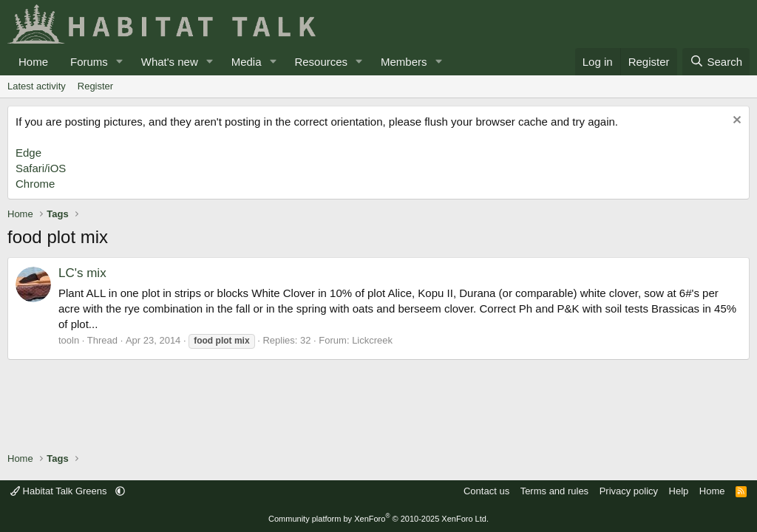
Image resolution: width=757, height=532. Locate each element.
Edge (28, 153)
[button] (120, 62)
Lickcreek (372, 340)
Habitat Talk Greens (60, 491)
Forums (89, 62)
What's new (170, 62)
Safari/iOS (41, 168)
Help (679, 491)
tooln (69, 340)
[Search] (716, 62)
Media (247, 62)
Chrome (35, 184)
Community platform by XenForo (378, 519)
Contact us (486, 491)
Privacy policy (629, 491)
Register (95, 86)
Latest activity (37, 86)
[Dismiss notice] (735, 122)
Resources (321, 62)
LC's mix (82, 273)
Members (404, 62)
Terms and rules (554, 491)
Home (33, 62)
